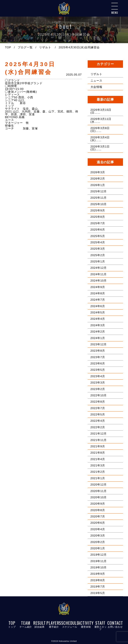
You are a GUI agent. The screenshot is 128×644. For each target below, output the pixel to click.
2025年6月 (98, 229)
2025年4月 (98, 242)
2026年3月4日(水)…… (100, 139)
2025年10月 (99, 204)
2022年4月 (98, 421)
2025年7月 (98, 223)
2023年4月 (98, 376)
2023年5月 (98, 370)
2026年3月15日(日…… (101, 111)
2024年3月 (98, 325)
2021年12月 (99, 433)
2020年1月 (98, 548)
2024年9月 (98, 287)
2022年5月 (98, 414)
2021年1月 (98, 478)
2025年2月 (98, 255)
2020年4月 (98, 529)
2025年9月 (98, 210)
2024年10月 (99, 280)
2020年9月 (98, 504)
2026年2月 (98, 178)
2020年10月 (99, 497)
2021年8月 (98, 453)
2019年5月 (98, 593)
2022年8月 (98, 402)
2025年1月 (98, 261)
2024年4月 (98, 319)
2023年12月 (99, 344)
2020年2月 (98, 542)
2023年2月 (98, 389)
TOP (8, 47)
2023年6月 (98, 363)
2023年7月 (98, 357)
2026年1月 (98, 185)
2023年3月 (98, 382)
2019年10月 (99, 567)
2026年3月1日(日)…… (100, 148)
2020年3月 (98, 535)
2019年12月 (99, 555)
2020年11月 (99, 491)
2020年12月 (99, 484)
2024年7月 (98, 300)
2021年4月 (98, 459)
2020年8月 (98, 510)
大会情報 (96, 87)
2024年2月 (98, 331)
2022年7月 (98, 408)
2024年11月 (99, 274)
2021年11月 (99, 440)
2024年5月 (98, 312)
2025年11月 (99, 198)
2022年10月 (99, 395)
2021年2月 (98, 472)
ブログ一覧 (25, 47)
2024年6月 (98, 306)
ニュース (96, 80)
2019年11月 (99, 561)
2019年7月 (98, 586)
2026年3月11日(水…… (101, 120)
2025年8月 (98, 217)
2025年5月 (98, 236)
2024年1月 (98, 338)
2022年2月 (98, 427)
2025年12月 (99, 191)
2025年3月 (98, 249)
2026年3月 (98, 172)
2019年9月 (98, 574)
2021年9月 (98, 446)
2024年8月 (98, 293)
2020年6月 (98, 523)
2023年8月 (98, 351)
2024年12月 (99, 268)
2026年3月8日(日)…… (100, 130)
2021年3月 (98, 465)
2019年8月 (98, 580)
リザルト (45, 47)
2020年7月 (98, 516)
